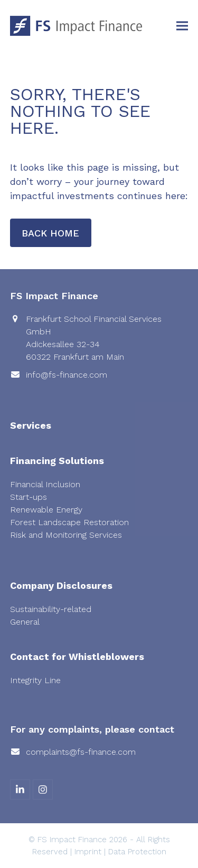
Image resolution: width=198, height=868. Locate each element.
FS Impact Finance (72, 840)
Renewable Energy (46, 510)
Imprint (88, 852)
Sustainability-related (51, 609)
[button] (182, 26)
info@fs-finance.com (67, 375)
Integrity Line (35, 680)
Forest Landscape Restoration (69, 522)
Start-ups (29, 497)
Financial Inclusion (45, 484)
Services (31, 425)
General (25, 622)
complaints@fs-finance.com (81, 752)
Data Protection (137, 852)
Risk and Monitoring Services (66, 535)
